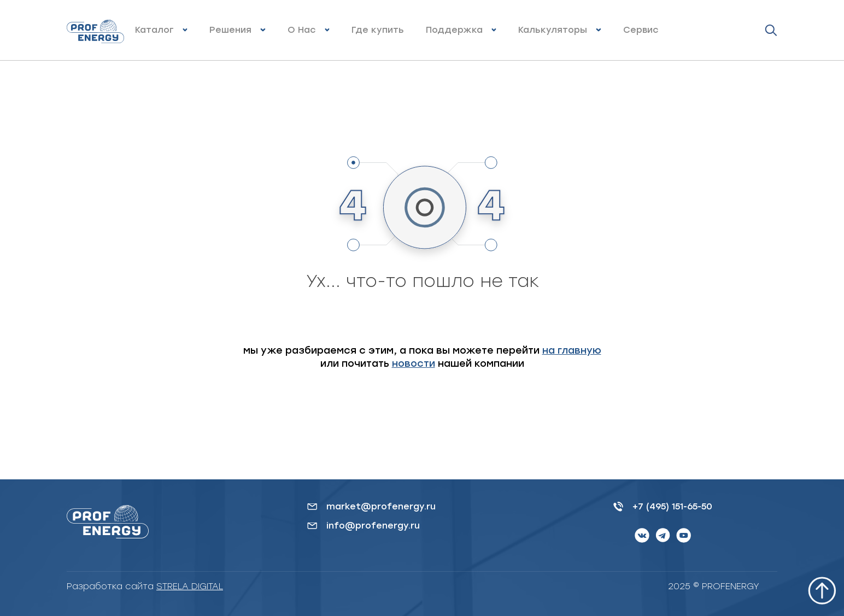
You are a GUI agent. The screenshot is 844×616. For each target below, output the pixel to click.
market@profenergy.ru (381, 506)
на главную (572, 350)
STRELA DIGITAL (190, 586)
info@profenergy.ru (373, 526)
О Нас (302, 30)
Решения (230, 30)
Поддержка (454, 30)
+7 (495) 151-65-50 (672, 506)
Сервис (641, 30)
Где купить (378, 30)
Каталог (154, 30)
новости (414, 363)
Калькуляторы (553, 30)
